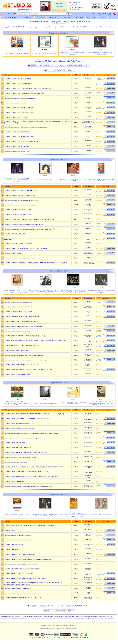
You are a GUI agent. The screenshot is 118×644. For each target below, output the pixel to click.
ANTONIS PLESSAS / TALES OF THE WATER (18, 350)
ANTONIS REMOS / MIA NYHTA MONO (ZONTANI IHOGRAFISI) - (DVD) (26, 452)
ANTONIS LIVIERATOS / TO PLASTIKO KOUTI (18, 312)
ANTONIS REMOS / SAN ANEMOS (15, 481)
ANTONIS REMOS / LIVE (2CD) (14, 365)
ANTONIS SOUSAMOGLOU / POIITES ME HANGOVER (20, 578)
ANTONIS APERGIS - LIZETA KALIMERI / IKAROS (72, 53)
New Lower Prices (10, 18)
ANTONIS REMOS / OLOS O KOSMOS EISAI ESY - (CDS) (21, 457)
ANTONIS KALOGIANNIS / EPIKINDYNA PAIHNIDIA (20, 98)
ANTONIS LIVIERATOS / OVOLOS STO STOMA (18, 307)
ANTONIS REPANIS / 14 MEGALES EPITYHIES (18, 540)
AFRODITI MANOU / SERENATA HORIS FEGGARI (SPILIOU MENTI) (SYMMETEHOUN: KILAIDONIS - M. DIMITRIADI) (45, 291)
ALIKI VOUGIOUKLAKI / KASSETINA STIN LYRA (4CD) (101, 180)
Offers (102, 18)
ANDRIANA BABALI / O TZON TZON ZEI (45, 403)
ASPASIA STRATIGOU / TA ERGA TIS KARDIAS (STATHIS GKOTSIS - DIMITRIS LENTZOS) (17, 291)
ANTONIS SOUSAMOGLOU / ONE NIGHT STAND (19, 574)
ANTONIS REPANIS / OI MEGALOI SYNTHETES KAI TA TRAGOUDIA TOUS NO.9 (28, 559)
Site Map (65, 625)
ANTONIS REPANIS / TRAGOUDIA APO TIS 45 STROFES (21, 564)
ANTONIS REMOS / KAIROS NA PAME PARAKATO (19, 423)
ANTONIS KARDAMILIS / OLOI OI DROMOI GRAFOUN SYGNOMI (24, 224)
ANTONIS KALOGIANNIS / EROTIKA (15, 103)
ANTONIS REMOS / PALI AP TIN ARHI (16, 462)
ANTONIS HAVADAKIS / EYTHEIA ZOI (16, 598)
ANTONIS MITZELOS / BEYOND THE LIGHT (18, 331)
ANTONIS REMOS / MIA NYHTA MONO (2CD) (18, 448)
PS (84, 65)
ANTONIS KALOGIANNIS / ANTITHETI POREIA (19, 84)
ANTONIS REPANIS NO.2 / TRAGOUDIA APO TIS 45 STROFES (22, 569)
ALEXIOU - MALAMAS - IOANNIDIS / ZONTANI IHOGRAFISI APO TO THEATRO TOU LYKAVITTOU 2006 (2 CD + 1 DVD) (73, 515)
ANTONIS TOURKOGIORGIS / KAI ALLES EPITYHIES (20, 593)
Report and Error (51, 629)
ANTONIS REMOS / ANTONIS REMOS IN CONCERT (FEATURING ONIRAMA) (27, 414)
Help (74, 5)
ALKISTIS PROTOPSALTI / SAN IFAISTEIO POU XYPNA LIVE (101, 291)
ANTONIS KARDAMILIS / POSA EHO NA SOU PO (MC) (20, 229)
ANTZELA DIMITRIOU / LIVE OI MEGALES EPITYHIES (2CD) (73, 403)
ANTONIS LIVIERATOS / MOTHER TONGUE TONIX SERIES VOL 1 (24, 258)
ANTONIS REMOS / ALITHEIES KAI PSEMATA (18, 374)
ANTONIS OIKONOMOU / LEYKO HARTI (17, 345)
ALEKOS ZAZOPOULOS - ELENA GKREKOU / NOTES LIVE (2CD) (100, 53)
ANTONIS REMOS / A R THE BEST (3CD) (16, 355)
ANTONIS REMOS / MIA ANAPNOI (15, 443)
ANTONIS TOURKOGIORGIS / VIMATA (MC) (18, 588)
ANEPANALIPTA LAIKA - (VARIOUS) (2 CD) (17, 515)
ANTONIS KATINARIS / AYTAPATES (15, 234)
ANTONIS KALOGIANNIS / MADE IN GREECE (18, 79)
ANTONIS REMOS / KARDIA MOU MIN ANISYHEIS (20, 428)
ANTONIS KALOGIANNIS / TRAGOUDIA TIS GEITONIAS (21, 200)
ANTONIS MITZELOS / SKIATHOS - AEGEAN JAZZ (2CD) (21, 336)
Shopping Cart (76, 2)
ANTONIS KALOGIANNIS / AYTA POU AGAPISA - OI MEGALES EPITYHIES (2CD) (28, 88)
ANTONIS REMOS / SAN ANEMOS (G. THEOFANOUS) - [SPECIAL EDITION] (27, 472)
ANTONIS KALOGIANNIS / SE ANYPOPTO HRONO (19, 137)
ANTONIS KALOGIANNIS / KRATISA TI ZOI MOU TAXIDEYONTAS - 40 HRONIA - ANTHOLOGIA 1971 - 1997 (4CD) (38, 122)
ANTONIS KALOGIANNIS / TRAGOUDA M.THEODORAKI (21, 190)
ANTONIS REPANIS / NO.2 (12, 550)
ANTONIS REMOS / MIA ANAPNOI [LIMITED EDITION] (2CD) (23, 438)
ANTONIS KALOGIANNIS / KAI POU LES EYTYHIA (20, 113)
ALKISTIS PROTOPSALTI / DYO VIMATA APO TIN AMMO (73, 180)
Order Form (59, 625)
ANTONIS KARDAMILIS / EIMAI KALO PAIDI (18, 210)
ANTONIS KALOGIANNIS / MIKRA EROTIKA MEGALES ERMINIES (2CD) (26, 127)
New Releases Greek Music (59, 5)
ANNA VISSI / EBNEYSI (45, 180)
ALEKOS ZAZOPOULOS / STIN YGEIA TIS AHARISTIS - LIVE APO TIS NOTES (45, 515)
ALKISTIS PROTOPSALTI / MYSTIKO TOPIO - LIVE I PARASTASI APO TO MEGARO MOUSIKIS (17, 180)
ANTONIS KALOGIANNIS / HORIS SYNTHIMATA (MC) (20, 205)
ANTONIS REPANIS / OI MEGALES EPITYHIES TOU (20, 554)
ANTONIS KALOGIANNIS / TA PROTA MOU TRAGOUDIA (21, 142)
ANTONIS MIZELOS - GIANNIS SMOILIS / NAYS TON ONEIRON (23, 326)
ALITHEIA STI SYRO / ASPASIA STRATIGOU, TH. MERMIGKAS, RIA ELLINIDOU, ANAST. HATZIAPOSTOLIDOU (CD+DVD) (73, 291)
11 (71, 70)
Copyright (31, 638)
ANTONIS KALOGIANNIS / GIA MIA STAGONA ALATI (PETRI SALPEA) (25, 93)
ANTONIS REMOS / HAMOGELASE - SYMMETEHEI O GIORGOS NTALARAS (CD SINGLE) (31, 525)
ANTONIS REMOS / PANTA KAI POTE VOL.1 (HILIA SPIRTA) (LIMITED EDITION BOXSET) (31, 467)
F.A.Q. (74, 625)
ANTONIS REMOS (10, 530)
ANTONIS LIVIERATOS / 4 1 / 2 (14, 253)
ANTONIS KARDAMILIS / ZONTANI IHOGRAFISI (19, 215)
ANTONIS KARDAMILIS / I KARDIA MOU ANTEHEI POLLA (22, 219)
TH (52, 65)
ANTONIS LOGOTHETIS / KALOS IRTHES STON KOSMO (21, 321)
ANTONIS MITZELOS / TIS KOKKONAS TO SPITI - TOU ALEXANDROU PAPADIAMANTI (30, 341)
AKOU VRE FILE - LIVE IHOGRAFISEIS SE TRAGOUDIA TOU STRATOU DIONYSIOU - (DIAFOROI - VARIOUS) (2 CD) (101, 403)
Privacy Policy (60, 629)
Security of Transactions (71, 629)
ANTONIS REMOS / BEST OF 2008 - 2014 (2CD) (18, 360)
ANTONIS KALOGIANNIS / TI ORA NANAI (17, 151)
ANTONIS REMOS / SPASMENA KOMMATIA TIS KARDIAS (22, 486)
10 (68, 70)
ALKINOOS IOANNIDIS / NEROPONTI (101, 515)
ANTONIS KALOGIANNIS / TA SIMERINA (17, 146)
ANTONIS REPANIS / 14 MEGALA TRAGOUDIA (18, 535)
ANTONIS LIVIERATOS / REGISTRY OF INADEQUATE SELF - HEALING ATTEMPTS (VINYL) (31, 263)
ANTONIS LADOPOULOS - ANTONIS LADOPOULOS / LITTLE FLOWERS (26, 248)
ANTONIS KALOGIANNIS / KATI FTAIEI (16, 117)
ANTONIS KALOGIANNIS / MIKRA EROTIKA (44, 53)
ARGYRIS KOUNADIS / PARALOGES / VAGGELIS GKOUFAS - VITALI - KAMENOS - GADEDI (17, 403)
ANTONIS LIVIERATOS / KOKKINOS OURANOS (19, 302)
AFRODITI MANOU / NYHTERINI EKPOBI (17, 53)
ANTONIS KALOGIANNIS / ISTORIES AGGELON (19, 108)
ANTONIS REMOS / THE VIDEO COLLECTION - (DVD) (20, 370)
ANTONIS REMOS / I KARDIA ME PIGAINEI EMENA (20, 419)
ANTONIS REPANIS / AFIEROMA (14, 545)
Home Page (43, 629)
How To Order (51, 625)
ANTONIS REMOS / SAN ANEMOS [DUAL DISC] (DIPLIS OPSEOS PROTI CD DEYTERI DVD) (31, 477)
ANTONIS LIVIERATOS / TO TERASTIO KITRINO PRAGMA (22, 317)
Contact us (79, 5)
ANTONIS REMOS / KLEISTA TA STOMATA (17, 433)
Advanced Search (81, 14)
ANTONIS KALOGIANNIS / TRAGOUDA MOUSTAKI (20, 195)
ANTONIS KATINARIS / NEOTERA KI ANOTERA (19, 243)
